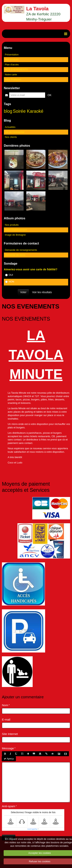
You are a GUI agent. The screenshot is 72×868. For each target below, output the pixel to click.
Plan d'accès (12, 65)
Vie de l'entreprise (15, 132)
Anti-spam (9, 806)
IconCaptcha (32, 829)
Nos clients (11, 137)
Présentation (12, 55)
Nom (5, 705)
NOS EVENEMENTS (16, 70)
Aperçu (9, 759)
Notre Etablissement (16, 230)
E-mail (6, 719)
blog (8, 111)
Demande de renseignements (21, 250)
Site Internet (10, 734)
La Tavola (37, 9)
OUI (9, 275)
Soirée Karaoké (28, 111)
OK (50, 95)
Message (8, 748)
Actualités (10, 127)
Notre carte (11, 74)
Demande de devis (15, 255)
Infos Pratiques (13, 79)
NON (10, 282)
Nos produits (12, 60)
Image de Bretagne (15, 235)
